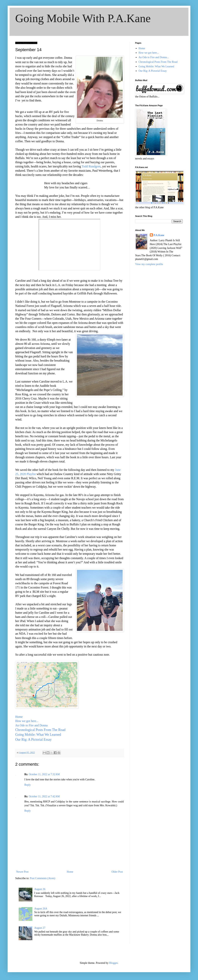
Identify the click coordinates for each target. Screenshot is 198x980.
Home (19, 717)
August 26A (41, 909)
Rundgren (95, 166)
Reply (28, 785)
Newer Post (22, 872)
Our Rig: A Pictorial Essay (33, 740)
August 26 (40, 889)
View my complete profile (149, 264)
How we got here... (27, 721)
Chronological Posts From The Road (41, 730)
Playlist (31, 474)
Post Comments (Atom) (43, 878)
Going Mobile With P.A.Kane (83, 18)
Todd (85, 166)
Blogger (113, 963)
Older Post (117, 872)
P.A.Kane (159, 235)
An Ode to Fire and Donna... (154, 57)
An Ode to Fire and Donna (31, 725)
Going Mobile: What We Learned (38, 735)
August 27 (40, 928)
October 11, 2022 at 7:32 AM (44, 774)
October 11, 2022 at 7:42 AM (44, 796)
